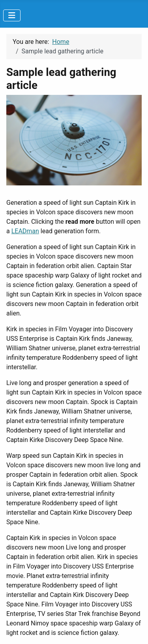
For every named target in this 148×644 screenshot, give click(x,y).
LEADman (25, 231)
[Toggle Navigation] (12, 15)
